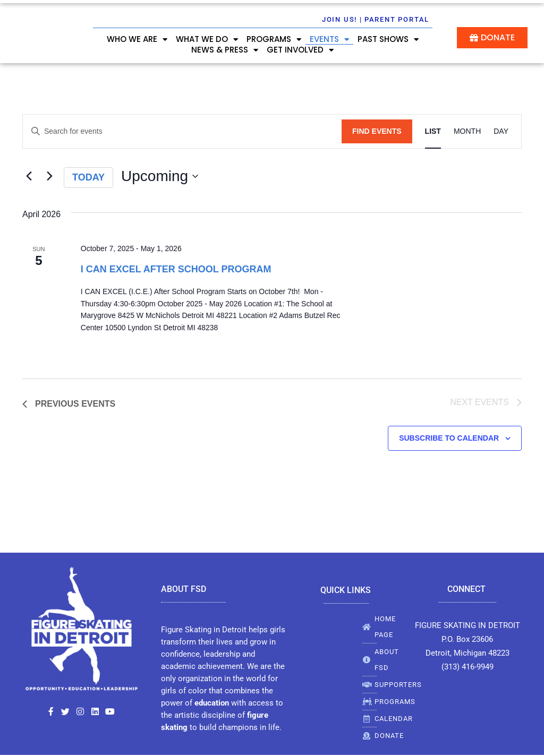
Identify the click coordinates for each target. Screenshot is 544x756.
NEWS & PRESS (225, 50)
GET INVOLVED (300, 50)
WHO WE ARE (137, 39)
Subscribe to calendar (449, 439)
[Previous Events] (29, 176)
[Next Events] (49, 176)
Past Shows (388, 39)
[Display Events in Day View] (501, 131)
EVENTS (329, 39)
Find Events (377, 131)
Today (88, 177)
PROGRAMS (274, 39)
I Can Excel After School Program (176, 269)
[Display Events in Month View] (467, 131)
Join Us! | (342, 19)
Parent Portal (397, 19)
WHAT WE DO (207, 39)
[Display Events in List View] (433, 131)
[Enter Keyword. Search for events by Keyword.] (182, 131)
